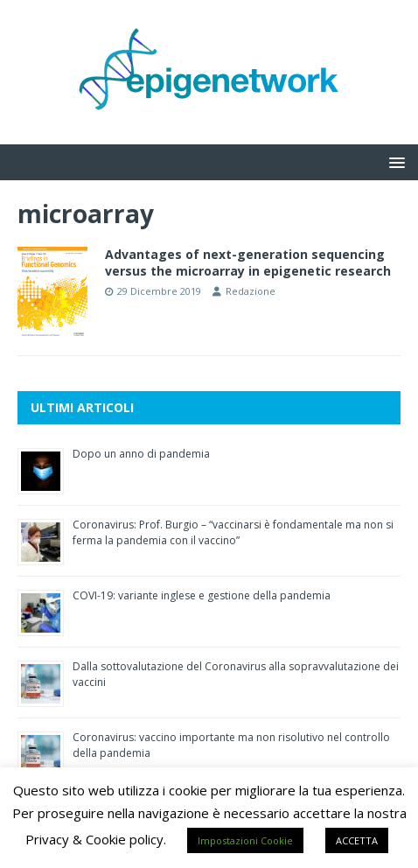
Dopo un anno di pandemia (141, 454)
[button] (394, 161)
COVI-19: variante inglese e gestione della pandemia (202, 595)
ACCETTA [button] (357, 840)
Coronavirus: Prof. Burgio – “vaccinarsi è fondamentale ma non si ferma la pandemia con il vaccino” (233, 532)
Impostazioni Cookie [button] (245, 840)
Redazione (251, 291)
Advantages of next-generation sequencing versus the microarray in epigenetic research (248, 262)
